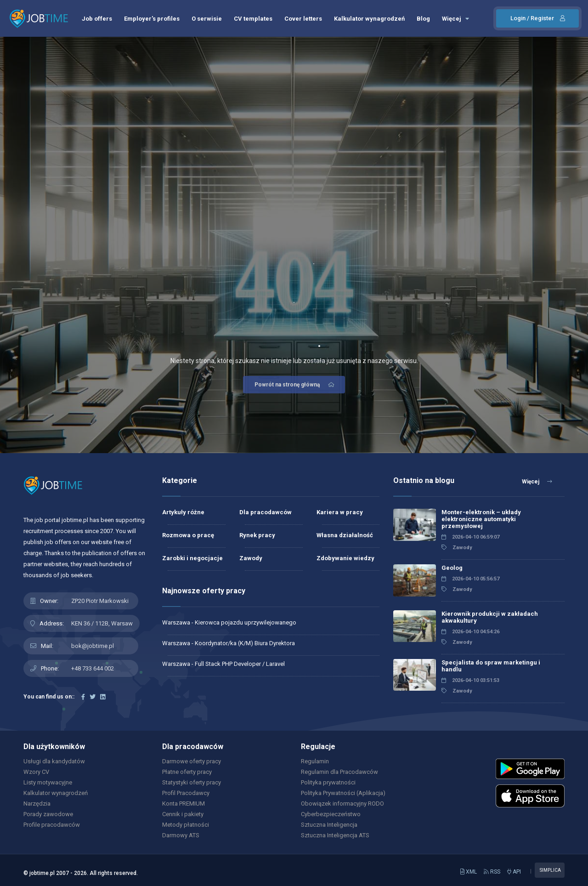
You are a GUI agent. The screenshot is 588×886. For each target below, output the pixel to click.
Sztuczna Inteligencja (329, 825)
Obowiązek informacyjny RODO (342, 804)
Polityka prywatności (328, 782)
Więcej (455, 19)
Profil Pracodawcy (186, 793)
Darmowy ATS (181, 835)
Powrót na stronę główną (295, 385)
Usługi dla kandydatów (54, 761)
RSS (492, 872)
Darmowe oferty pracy (192, 761)
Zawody (251, 558)
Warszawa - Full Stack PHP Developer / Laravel (223, 664)
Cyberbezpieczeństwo (331, 814)
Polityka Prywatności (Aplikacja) (343, 793)
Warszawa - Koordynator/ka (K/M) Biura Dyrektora (229, 643)
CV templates (253, 19)
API (514, 872)
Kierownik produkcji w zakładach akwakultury (490, 617)
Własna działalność (345, 535)
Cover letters (303, 19)
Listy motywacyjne (48, 782)
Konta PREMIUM (184, 804)
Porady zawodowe (48, 814)
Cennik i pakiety (183, 814)
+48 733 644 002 (93, 668)
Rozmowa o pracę (188, 535)
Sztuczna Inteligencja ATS (335, 835)
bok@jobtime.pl (93, 646)
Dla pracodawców (266, 512)
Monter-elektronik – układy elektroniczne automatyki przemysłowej (481, 519)
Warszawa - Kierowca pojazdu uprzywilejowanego (229, 622)
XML (469, 872)
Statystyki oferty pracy (192, 782)
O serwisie (207, 19)
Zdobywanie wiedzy (345, 558)
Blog (423, 19)
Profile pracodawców (52, 825)
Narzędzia (37, 804)
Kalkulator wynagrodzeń (369, 19)
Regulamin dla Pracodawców (339, 772)
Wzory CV (36, 772)
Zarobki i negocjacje (192, 558)
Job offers (97, 19)
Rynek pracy (257, 535)
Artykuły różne (183, 512)
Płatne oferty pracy (187, 772)
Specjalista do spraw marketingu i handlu (491, 666)
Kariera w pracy (340, 512)
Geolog (452, 568)
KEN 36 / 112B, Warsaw (102, 623)
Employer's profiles (152, 19)
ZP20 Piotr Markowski (100, 601)
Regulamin (315, 761)
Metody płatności (186, 825)
